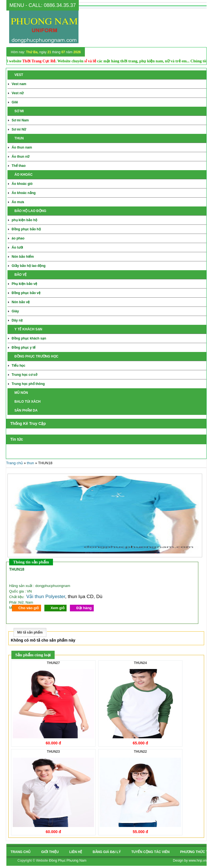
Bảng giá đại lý (107, 852)
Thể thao (19, 166)
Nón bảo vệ (21, 302)
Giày (15, 311)
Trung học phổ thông (28, 384)
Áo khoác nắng (24, 193)
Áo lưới (17, 247)
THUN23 (53, 752)
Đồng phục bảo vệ (26, 293)
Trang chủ (14, 463)
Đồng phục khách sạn (29, 338)
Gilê (15, 102)
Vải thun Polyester (46, 596)
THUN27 (53, 663)
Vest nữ (18, 93)
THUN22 (140, 752)
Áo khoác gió (22, 184)
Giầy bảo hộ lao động (29, 266)
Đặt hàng (84, 608)
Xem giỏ (58, 608)
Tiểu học (18, 366)
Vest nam (19, 84)
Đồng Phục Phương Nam (68, 861)
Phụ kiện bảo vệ (24, 284)
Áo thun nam (22, 147)
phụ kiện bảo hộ (24, 220)
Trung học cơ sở (24, 375)
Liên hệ (76, 852)
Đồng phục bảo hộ (26, 229)
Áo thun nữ (21, 157)
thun (31, 463)
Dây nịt (17, 320)
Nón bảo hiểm (23, 257)
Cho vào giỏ (29, 608)
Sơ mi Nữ (19, 129)
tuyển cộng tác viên (150, 852)
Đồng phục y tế (24, 348)
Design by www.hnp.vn (190, 861)
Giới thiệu (50, 852)
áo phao (18, 238)
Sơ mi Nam (20, 120)
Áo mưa (18, 202)
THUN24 (140, 663)
